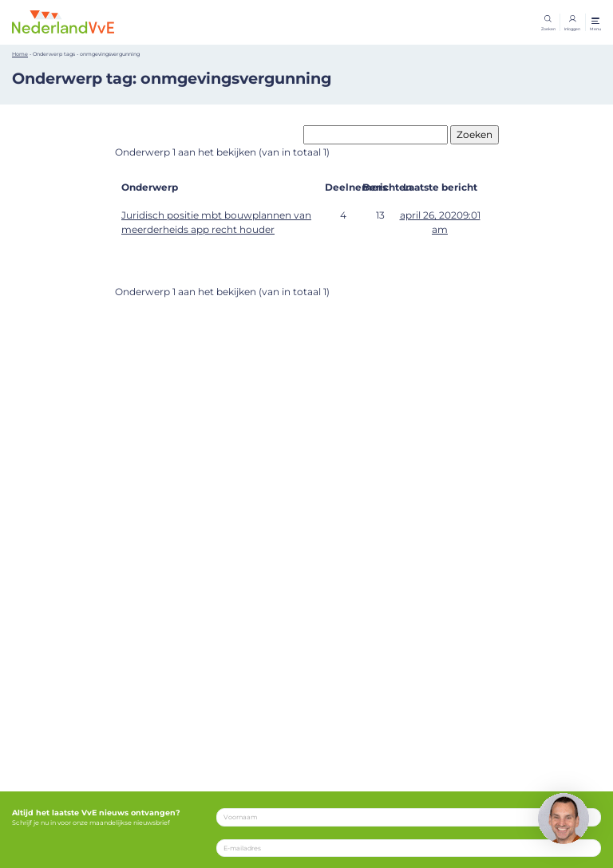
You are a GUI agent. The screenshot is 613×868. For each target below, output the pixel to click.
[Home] (63, 22)
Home (20, 54)
